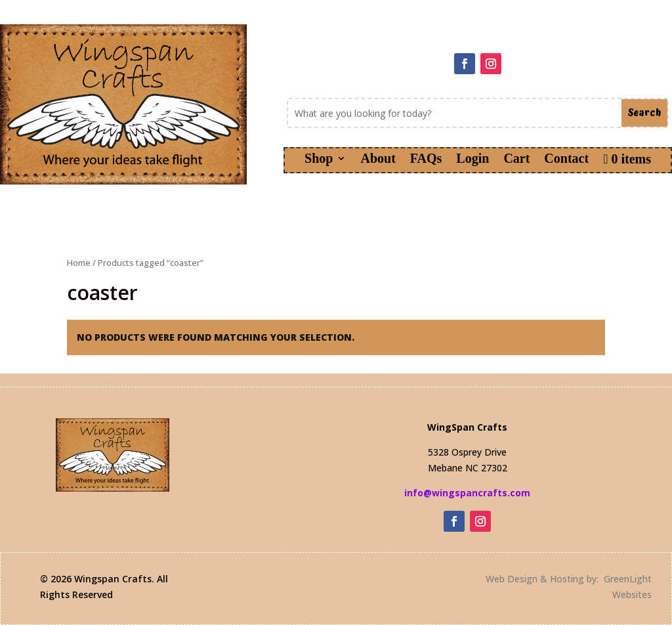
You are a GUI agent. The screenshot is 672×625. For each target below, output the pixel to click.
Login (472, 160)
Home (79, 263)
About (378, 160)
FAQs (426, 160)
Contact (566, 160)
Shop (319, 160)
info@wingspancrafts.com (467, 493)
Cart (516, 160)
